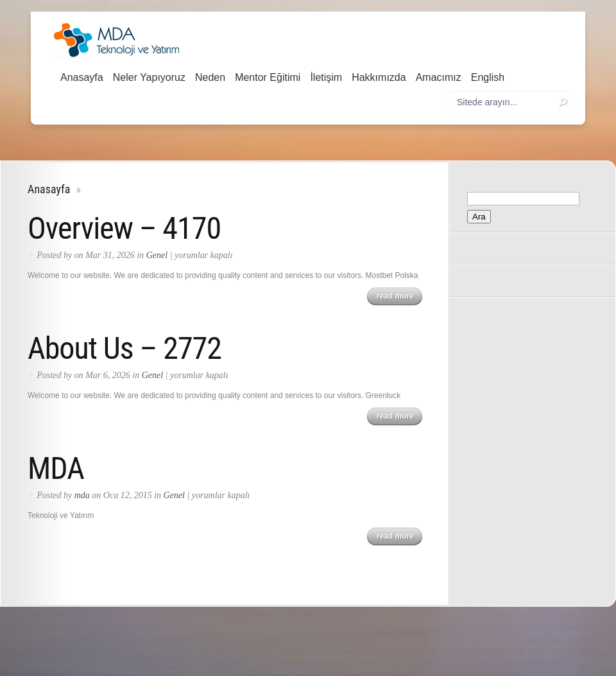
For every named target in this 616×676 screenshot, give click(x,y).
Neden (210, 77)
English (488, 77)
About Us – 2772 (124, 348)
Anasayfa (82, 77)
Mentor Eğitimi (268, 77)
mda (82, 495)
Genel (157, 255)
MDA (56, 468)
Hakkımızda (379, 77)
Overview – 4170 (124, 228)
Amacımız (439, 77)
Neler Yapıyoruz (149, 77)
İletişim (326, 77)
